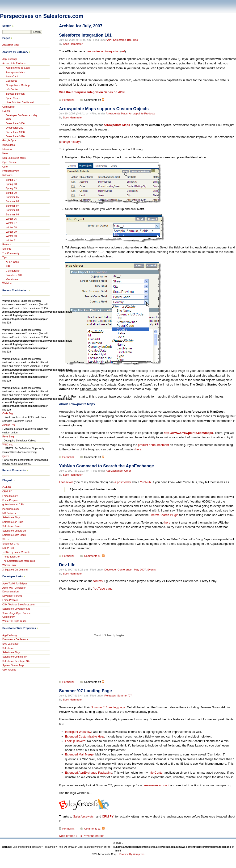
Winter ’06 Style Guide (14, 621)
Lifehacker (66, 482)
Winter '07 (11, 223)
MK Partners (9, 513)
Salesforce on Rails (13, 522)
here (139, 449)
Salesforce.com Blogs (14, 535)
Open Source (9, 162)
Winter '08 (11, 228)
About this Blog (11, 45)
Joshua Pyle (9, 425)
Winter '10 (11, 236)
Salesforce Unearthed (14, 531)
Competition (9, 107)
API (109, 40)
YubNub (145, 482)
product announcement (154, 445)
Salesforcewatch (84, 816)
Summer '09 (12, 215)
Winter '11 (11, 241)
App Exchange (10, 635)
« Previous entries (92, 836)
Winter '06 (11, 219)
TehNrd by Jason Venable (16, 552)
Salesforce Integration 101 (85, 35)
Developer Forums (12, 596)
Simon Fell (8, 548)
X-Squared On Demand (15, 570)
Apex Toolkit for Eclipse (15, 584)
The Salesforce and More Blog (19, 561)
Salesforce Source (12, 526)
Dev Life (67, 565)
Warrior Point (9, 565)
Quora (6, 456)
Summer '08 (12, 210)
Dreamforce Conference (15, 639)
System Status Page (13, 665)
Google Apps (9, 140)
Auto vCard (12, 77)
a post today (123, 482)
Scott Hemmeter (73, 44)
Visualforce (12, 279)
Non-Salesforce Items (14, 158)
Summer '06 (12, 201)
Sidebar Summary (16, 94)
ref (123, 51)
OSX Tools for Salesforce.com (18, 605)
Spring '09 (11, 188)
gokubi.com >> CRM (13, 505)
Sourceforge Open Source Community (16, 615)
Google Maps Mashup (18, 85)
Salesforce (8, 648)
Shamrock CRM (11, 544)
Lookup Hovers (75, 741)
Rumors (7, 245)
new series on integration (103, 51)
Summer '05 (12, 197)
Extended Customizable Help (85, 736)
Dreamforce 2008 (15, 132)
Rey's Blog (8, 437)
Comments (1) (93, 556)
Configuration (13, 271)
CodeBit (7, 487)
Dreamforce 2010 (15, 136)
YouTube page (103, 589)
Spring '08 (11, 184)
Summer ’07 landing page (108, 707)
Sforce (6, 539)
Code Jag (8, 413)
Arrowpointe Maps (117, 113)
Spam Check (13, 98)
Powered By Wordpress (132, 854)
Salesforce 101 (122, 40)
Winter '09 (11, 232)
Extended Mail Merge (79, 754)
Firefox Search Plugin (164, 515)
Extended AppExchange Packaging (89, 773)
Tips (135, 40)
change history (70, 142)
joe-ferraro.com (11, 509)
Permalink (68, 100)
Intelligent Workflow (78, 732)
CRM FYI (108, 816)
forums (98, 581)
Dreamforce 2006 (15, 124)
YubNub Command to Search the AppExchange (106, 466)
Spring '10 (11, 193)
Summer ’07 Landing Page (85, 691)
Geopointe (11, 81)
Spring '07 (11, 180)
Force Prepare (10, 500)
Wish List (7, 283)
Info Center (156, 773)
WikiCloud (8, 445)
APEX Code (12, 262)
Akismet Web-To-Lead (18, 68)
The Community (11, 253)
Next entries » (68, 836)
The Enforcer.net (11, 557)
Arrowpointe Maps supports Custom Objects (104, 109)
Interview (7, 149)
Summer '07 (125, 696)
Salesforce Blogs (11, 518)
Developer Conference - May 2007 (125, 570)
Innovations (8, 145)
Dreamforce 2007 (15, 128)
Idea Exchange (10, 644)
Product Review (11, 171)
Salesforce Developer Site (16, 609)
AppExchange (114, 471)
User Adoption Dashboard (20, 103)
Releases (110, 696)
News (5, 153)
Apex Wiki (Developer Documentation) (14, 590)
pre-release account (156, 785)
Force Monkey (10, 496)
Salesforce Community (15, 657)
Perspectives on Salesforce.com (42, 16)
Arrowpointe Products (142, 113)
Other (128, 471)
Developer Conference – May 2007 (22, 117)
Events (152, 570)
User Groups (9, 670)
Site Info (7, 249)
